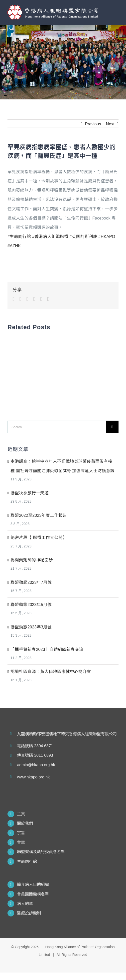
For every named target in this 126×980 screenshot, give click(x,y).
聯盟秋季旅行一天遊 (30, 493)
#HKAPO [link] (107, 236)
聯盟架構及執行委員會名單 (41, 852)
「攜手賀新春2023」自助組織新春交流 (47, 649)
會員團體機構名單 (33, 894)
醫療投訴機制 (29, 913)
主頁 (21, 814)
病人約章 (25, 904)
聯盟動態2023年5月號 (31, 604)
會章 (21, 842)
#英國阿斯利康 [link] (83, 236)
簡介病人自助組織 (33, 884)
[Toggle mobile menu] (118, 11)
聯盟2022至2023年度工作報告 (39, 515)
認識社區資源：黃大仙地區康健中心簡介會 (51, 672)
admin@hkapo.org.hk (36, 765)
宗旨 (21, 833)
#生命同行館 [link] (19, 236)
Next (110, 124)
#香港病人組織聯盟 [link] (50, 236)
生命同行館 (27, 862)
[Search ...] (57, 427)
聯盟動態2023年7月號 (31, 582)
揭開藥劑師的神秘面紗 (32, 560)
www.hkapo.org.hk (33, 777)
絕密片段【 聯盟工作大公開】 (39, 537)
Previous (93, 124)
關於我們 (25, 823)
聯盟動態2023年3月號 (31, 627)
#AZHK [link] (14, 246)
